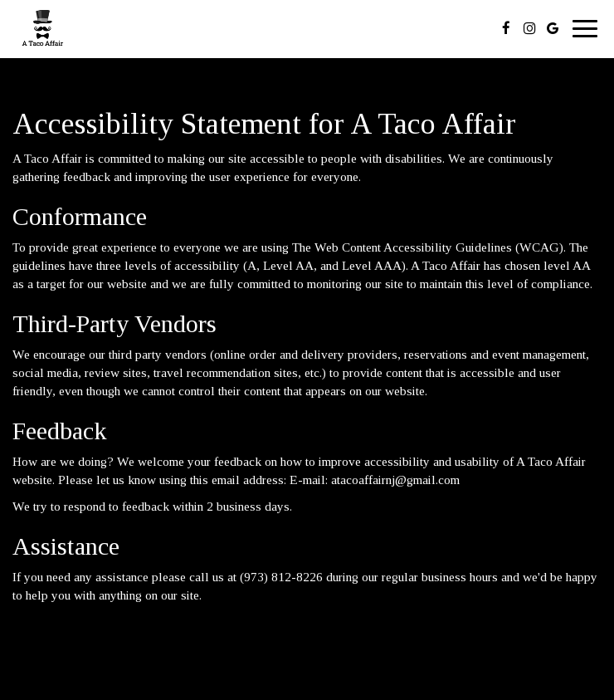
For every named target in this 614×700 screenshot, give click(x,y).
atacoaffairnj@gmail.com (395, 480)
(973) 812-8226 (281, 577)
